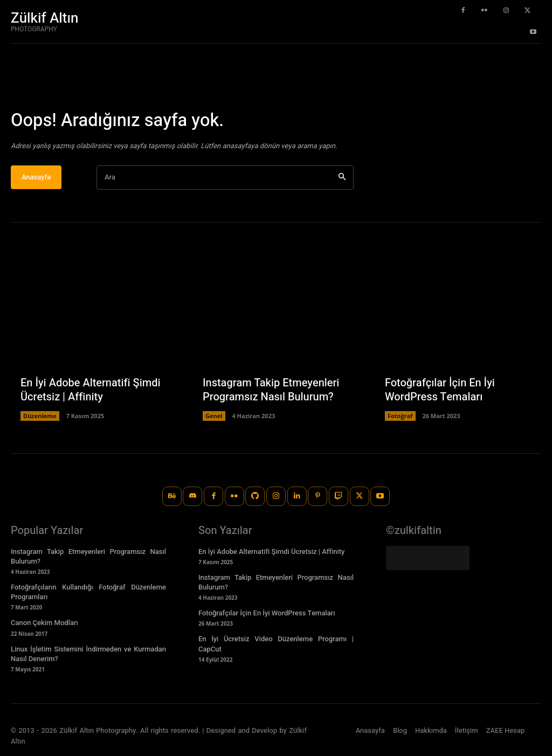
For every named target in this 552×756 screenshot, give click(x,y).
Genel (214, 416)
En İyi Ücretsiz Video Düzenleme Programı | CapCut (276, 644)
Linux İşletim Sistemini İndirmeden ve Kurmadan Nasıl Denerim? (88, 654)
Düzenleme (40, 416)
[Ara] (342, 178)
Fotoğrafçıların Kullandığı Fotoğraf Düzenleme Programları (88, 592)
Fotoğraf (400, 416)
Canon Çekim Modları (44, 623)
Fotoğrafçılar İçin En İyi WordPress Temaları (440, 390)
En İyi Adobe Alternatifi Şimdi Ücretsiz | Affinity (91, 390)
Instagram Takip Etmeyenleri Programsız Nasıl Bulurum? (271, 390)
